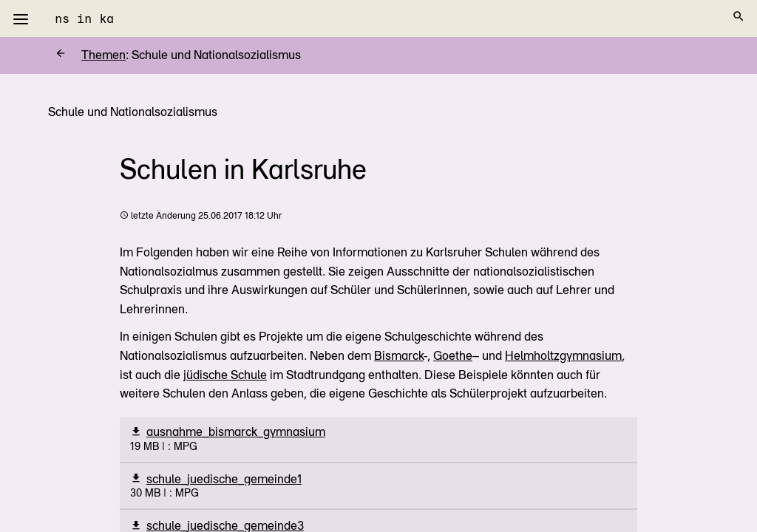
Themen (90, 55)
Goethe (453, 356)
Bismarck (399, 356)
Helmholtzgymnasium (563, 356)
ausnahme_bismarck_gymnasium (236, 432)
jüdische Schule (225, 375)
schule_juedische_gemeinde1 (224, 479)
